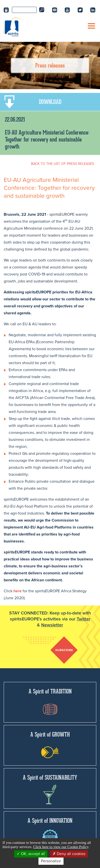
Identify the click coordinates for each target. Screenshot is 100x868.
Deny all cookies (69, 854)
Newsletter (52, 625)
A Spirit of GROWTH (50, 744)
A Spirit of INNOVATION (50, 831)
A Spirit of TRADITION (50, 701)
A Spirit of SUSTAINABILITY (50, 789)
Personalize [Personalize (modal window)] (51, 861)
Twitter (83, 619)
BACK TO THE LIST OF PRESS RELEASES (63, 164)
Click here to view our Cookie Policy (61, 847)
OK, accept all (31, 854)
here (17, 591)
